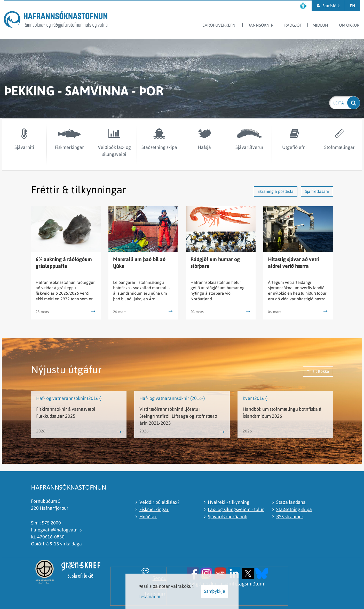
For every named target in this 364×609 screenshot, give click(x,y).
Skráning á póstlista (276, 191)
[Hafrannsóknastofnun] (56, 20)
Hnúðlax (148, 517)
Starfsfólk (331, 6)
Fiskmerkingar (154, 509)
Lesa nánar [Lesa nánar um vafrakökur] (150, 596)
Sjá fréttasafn (317, 191)
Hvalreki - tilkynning (229, 502)
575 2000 (51, 523)
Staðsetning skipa (294, 509)
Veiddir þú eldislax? (159, 502)
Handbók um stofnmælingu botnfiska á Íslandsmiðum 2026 (282, 413)
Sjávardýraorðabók (227, 517)
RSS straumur (290, 517)
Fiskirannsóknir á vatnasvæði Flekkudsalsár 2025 (66, 413)
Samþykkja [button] (215, 591)
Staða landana (291, 502)
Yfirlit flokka (318, 371)
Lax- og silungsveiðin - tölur (236, 509)
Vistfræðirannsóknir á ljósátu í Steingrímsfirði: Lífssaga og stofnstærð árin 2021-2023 (178, 416)
